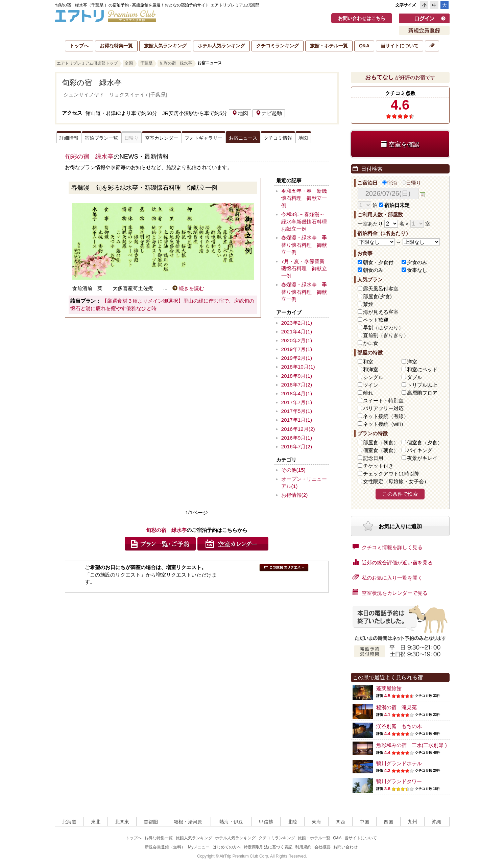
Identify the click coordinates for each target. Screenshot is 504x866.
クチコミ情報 (278, 138)
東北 (96, 822)
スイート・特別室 (383, 401)
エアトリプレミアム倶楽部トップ (87, 63)
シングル (373, 377)
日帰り (411, 183)
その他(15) (293, 470)
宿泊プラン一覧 (101, 138)
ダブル (415, 377)
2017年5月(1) (297, 411)
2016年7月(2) (297, 447)
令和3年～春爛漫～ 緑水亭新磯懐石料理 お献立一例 (307, 221)
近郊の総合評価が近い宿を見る (393, 562)
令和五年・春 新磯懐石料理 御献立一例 (304, 198)
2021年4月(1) (297, 332)
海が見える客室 (381, 312)
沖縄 (436, 822)
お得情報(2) (295, 495)
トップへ (79, 46)
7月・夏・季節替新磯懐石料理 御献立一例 (304, 268)
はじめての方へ (227, 847)
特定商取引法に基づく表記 (268, 847)
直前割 (386, 335)
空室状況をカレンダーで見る (390, 592)
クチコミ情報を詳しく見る (388, 547)
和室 (368, 362)
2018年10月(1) (298, 367)
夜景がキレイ (422, 458)
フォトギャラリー (203, 138)
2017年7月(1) (297, 402)
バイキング (420, 450)
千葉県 (146, 63)
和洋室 (371, 369)
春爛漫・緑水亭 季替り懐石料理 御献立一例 (304, 245)
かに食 (371, 343)
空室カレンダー (162, 138)
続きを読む (188, 288)
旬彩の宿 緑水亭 (176, 63)
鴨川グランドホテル (399, 763)
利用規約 (303, 847)
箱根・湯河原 (188, 822)
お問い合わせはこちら (362, 18)
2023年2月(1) (297, 323)
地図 (240, 113)
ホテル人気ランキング (221, 46)
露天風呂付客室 (381, 289)
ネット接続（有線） (386, 416)
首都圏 (151, 822)
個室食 (425, 442)
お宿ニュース (243, 138)
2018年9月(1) (297, 376)
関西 (340, 822)
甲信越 (266, 822)
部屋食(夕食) (377, 296)
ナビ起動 (269, 113)
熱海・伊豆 (231, 822)
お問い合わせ (345, 847)
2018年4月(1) (297, 393)
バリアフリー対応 (383, 408)
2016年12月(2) (298, 429)
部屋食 (381, 442)
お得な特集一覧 (116, 46)
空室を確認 (400, 144)
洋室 (412, 362)
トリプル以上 (422, 385)
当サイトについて (400, 46)
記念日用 (373, 458)
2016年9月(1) (297, 438)
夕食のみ (417, 262)
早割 (383, 327)
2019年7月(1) (297, 349)
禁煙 (368, 304)
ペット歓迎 (376, 320)
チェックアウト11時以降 (391, 474)
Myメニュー (199, 847)
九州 (412, 822)
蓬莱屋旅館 (389, 688)
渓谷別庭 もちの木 (399, 726)
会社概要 (322, 847)
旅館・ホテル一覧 (329, 46)
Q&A (364, 46)
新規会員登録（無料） (165, 847)
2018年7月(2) (297, 385)
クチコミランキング (278, 46)
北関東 (122, 822)
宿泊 (390, 183)
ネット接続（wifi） (385, 424)
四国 (388, 822)
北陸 (292, 822)
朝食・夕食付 (378, 262)
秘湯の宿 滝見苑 (397, 707)
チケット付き (378, 466)
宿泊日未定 (394, 205)
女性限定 (396, 481)
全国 (129, 63)
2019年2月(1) (297, 358)
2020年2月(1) (297, 340)
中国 (364, 822)
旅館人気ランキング (165, 46)
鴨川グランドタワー (399, 781)
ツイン (371, 385)
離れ (368, 393)
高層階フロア (422, 393)
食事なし (417, 270)
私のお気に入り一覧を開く (388, 577)
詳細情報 (69, 138)
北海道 (69, 822)
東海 (316, 822)
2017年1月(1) (297, 420)
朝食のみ (373, 270)
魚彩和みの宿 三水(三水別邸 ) (412, 745)
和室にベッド (422, 369)
